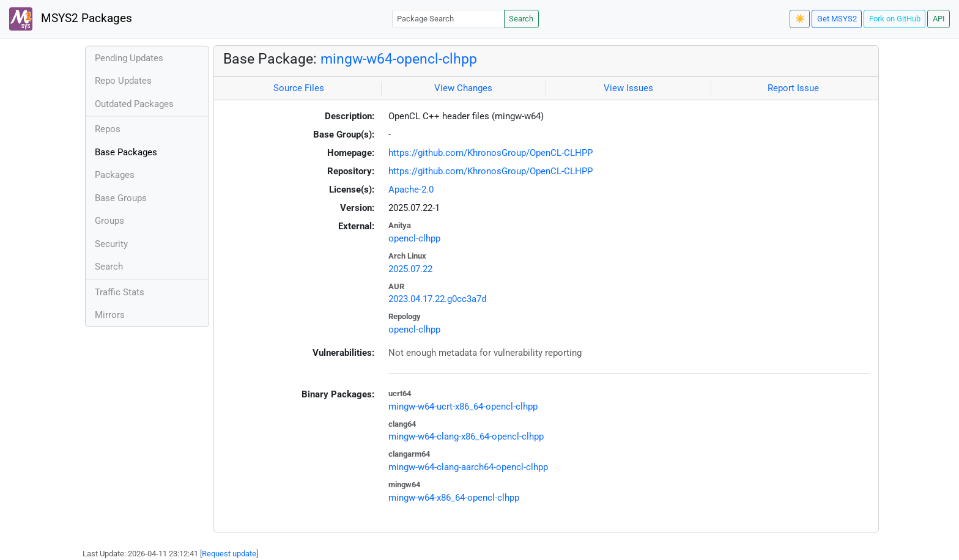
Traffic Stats (120, 292)
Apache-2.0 (411, 190)
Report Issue (793, 88)
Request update (229, 554)
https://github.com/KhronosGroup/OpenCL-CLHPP (491, 153)
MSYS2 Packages (71, 19)
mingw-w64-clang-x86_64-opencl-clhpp (466, 437)
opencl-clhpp (414, 238)
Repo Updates (123, 81)
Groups (109, 221)
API (939, 19)
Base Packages (126, 152)
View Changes (463, 88)
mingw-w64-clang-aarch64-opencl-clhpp (468, 467)
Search (521, 19)
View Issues (628, 88)
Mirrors (110, 315)
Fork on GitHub (895, 19)
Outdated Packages (134, 104)
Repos (108, 129)
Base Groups (121, 198)
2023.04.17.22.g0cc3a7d (437, 299)
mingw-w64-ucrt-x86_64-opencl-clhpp (463, 407)
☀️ (800, 19)
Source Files (299, 88)
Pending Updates (129, 58)
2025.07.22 (410, 269)
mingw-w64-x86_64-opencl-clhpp (454, 498)
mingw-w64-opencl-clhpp (399, 59)
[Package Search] (448, 19)
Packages (115, 175)
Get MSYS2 (837, 19)
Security (111, 244)
